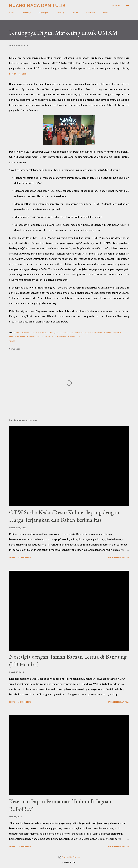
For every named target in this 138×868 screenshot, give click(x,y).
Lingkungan (43, 13)
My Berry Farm (18, 73)
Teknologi (60, 13)
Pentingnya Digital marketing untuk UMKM (31, 336)
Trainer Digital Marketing (68, 336)
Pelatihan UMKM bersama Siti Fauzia (103, 333)
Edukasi (75, 13)
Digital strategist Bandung (70, 333)
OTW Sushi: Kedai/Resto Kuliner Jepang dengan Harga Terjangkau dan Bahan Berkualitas (64, 516)
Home (12, 13)
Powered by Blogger (69, 857)
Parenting (26, 13)
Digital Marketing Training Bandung (35, 333)
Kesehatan (91, 13)
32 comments (24, 557)
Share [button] (12, 341)
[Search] (116, 5)
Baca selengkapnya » (118, 557)
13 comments (24, 846)
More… (106, 13)
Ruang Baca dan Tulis (37, 5)
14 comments (24, 702)
